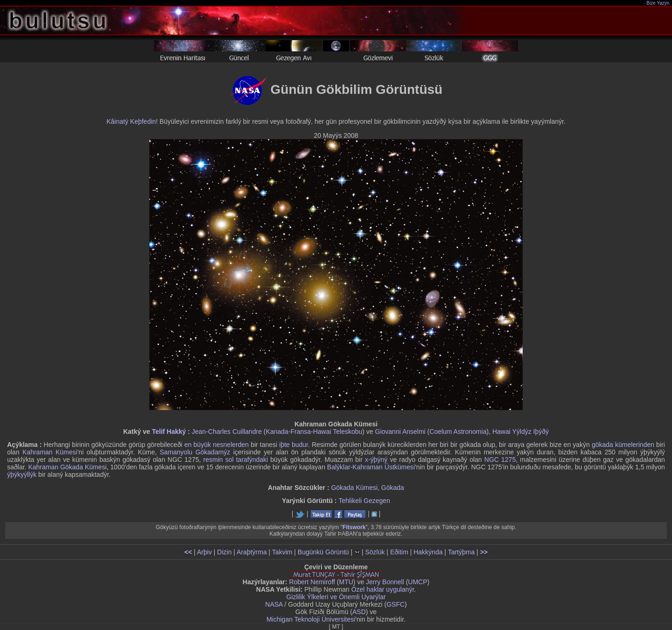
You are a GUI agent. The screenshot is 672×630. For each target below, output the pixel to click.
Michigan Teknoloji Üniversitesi (311, 619)
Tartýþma (462, 552)
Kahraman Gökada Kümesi (67, 467)
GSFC (395, 604)
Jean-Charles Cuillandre (227, 432)
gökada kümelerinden (623, 445)
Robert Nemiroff (312, 582)
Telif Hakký (169, 432)
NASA (274, 604)
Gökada (393, 488)
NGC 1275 (500, 460)
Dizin (224, 552)
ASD (359, 612)
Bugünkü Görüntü (323, 552)
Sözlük (375, 552)
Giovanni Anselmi (400, 432)
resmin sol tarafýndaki (236, 460)
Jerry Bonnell (385, 582)
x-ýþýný (376, 460)
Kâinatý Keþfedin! (132, 121)
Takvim (282, 552)
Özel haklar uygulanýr (383, 589)
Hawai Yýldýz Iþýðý (521, 432)
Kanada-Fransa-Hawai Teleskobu (314, 432)
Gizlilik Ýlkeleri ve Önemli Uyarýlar (336, 597)
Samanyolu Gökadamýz (195, 452)
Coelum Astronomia (458, 432)
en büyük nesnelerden (217, 445)
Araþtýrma (252, 552)
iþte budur (294, 445)
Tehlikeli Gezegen (364, 501)
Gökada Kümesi (354, 488)
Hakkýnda (428, 552)
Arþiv (204, 552)
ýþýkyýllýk (22, 474)
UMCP (417, 582)
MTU (346, 582)
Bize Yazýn (658, 3)
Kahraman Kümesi (50, 452)
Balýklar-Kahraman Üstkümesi (371, 467)
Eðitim (399, 552)
